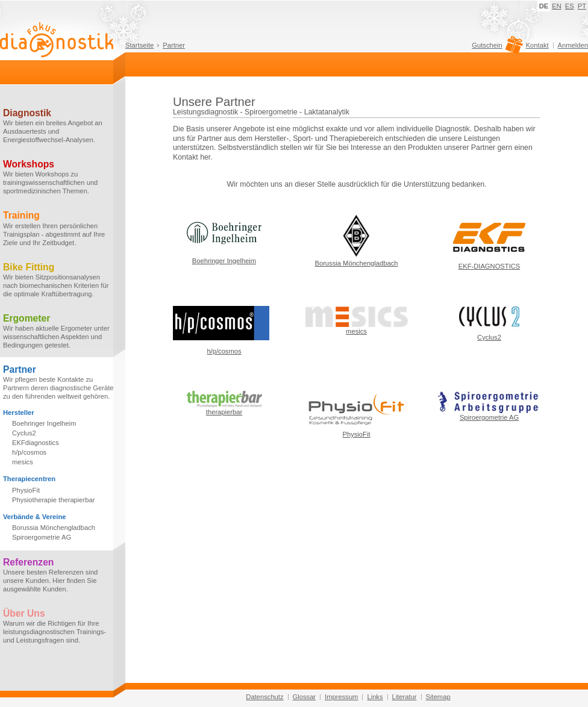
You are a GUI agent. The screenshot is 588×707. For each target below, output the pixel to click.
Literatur (405, 697)
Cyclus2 (24, 433)
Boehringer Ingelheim (44, 423)
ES (570, 6)
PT (582, 6)
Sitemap (438, 697)
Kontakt (537, 45)
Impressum (341, 697)
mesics (23, 462)
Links (375, 697)
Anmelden (573, 45)
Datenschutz (264, 697)
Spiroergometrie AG (42, 537)
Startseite (139, 45)
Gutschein (496, 48)
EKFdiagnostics (36, 443)
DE (544, 6)
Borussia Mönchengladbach (54, 528)
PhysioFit (26, 490)
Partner (174, 45)
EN (557, 6)
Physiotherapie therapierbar (53, 500)
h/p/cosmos (29, 452)
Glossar (305, 697)
